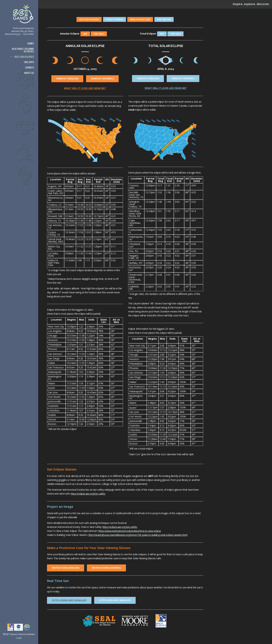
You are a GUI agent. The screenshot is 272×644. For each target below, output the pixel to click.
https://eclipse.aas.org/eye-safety (88, 494)
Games (31, 43)
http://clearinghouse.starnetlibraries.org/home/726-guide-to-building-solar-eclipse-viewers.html (138, 535)
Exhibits (30, 67)
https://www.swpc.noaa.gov (69, 600)
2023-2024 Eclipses (24, 57)
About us (29, 73)
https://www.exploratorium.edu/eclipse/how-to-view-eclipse (130, 531)
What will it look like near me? (85, 88)
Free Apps (29, 62)
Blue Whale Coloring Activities (23, 50)
